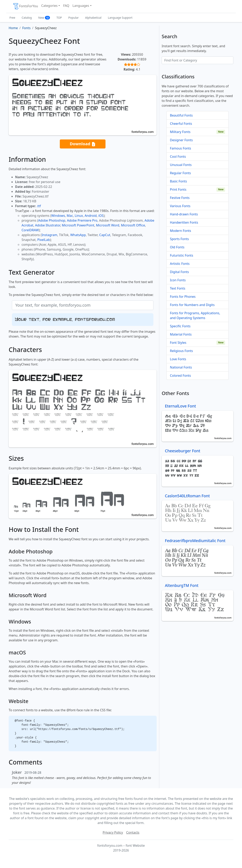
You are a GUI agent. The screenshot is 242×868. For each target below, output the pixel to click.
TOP (59, 18)
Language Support (120, 18)
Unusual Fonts (181, 165)
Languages (81, 6)
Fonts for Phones (183, 297)
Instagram (50, 235)
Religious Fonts (181, 351)
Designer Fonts (181, 140)
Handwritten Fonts (184, 222)
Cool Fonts (178, 157)
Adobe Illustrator (48, 225)
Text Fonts (178, 288)
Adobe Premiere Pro (82, 220)
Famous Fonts (180, 148)
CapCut (105, 235)
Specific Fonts (180, 326)
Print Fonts (178, 189)
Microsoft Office (133, 225)
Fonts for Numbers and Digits (192, 305)
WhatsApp (78, 235)
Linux (79, 216)
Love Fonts (178, 359)
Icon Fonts (178, 280)
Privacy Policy (113, 832)
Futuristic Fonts (181, 255)
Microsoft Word (108, 225)
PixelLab (43, 240)
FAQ (66, 6)
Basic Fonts (178, 181)
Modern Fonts (180, 231)
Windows (58, 216)
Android (91, 216)
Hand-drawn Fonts (184, 214)
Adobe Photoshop (52, 220)
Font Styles (178, 343)
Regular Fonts (180, 173)
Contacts (133, 832)
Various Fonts (180, 206)
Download (83, 144)
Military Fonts (180, 132)
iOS (101, 216)
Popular (73, 18)
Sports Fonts (179, 239)
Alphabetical (93, 18)
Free (12, 18)
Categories (49, 6)
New (44, 18)
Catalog (27, 18)
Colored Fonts (180, 376)
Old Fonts (177, 247)
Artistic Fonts (180, 264)
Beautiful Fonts (181, 115)
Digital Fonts (179, 272)
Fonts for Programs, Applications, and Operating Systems (195, 315)
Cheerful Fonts (181, 124)
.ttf (39, 206)
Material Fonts (181, 334)
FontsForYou (25, 6)
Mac (70, 216)
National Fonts (181, 367)
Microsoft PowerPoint (78, 225)
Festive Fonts (180, 198)
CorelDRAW (30, 230)
